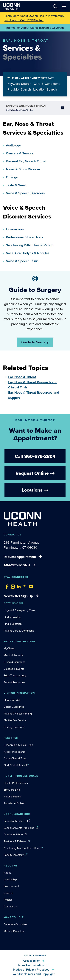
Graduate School (14, 834)
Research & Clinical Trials (19, 745)
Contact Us (10, 906)
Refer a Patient (12, 797)
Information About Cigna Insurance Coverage (35, 28)
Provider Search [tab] (19, 89)
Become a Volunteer (16, 924)
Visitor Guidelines (14, 707)
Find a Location (13, 624)
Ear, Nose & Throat (22, 377)
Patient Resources (14, 682)
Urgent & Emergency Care (19, 610)
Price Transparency (15, 675)
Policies (8, 900)
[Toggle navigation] (64, 6)
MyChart (9, 648)
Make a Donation (14, 931)
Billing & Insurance (15, 662)
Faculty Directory (14, 855)
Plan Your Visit (12, 700)
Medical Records (14, 655)
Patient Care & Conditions (19, 631)
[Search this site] (55, 6)
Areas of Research (15, 752)
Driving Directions (14, 727)
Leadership (10, 879)
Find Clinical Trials (14, 765)
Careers (8, 893)
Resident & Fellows (15, 841)
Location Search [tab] (45, 89)
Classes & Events (14, 669)
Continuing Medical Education (21, 848)
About (7, 873)
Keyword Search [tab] (19, 84)
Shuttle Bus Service (15, 720)
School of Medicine (15, 821)
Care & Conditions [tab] (47, 84)
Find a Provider (13, 617)
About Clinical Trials (15, 758)
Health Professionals (16, 783)
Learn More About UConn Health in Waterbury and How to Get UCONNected (34, 18)
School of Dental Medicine (19, 828)
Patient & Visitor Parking (18, 714)
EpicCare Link (12, 790)
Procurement (11, 886)
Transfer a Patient (14, 803)
